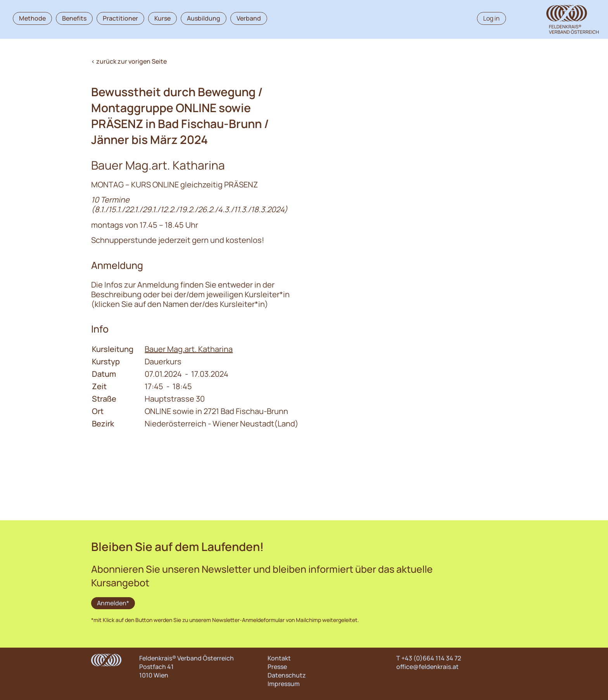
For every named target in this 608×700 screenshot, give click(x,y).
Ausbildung (204, 18)
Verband (249, 18)
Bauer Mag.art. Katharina (189, 349)
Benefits (74, 18)
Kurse (162, 18)
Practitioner (120, 18)
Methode (32, 18)
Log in (491, 18)
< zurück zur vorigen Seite (129, 61)
